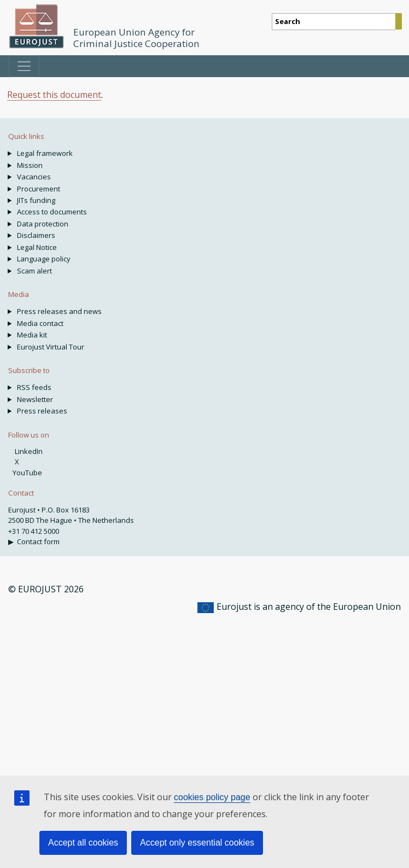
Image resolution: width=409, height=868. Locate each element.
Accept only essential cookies (197, 843)
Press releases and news (59, 311)
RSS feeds (34, 387)
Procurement (39, 189)
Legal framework (45, 153)
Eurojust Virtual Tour (51, 347)
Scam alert (34, 271)
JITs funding (36, 200)
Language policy (44, 259)
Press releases (42, 411)
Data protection (43, 224)
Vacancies (34, 177)
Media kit (32, 335)
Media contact (40, 323)
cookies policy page (212, 797)
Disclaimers (36, 235)
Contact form (38, 541)
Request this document (54, 95)
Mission (30, 165)
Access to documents (52, 212)
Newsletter (35, 399)
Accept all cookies (83, 843)
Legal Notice (37, 247)
